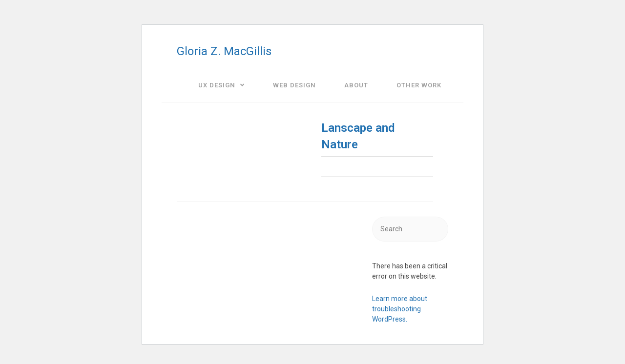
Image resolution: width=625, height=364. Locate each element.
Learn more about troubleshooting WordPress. (400, 309)
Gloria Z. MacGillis (224, 51)
